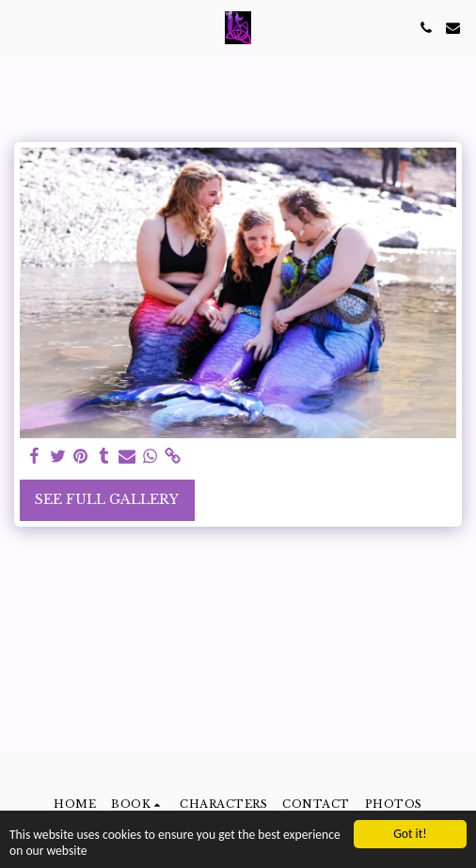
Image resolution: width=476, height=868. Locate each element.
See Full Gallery (107, 499)
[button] (21, 27)
